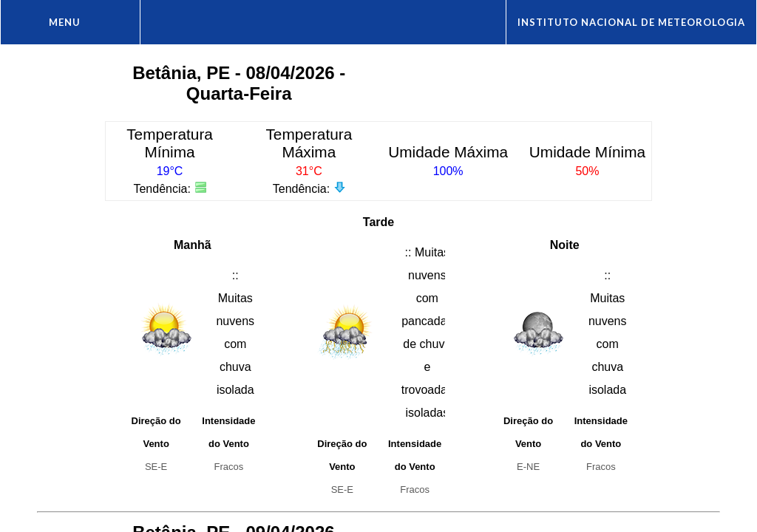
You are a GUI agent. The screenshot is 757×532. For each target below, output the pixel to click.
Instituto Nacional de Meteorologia (631, 22)
